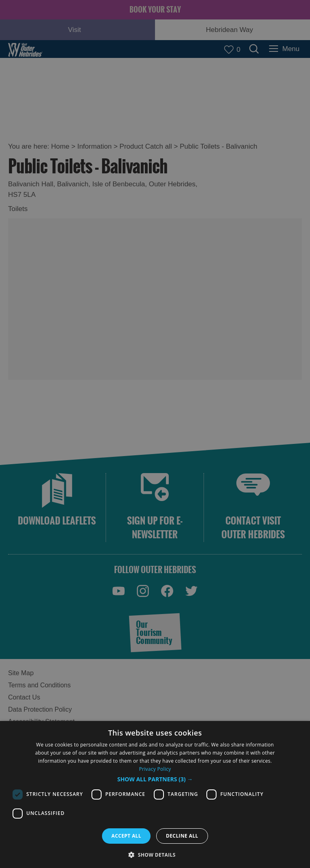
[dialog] (155, 794)
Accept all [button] (126, 836)
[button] (155, 779)
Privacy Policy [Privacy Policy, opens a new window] (155, 769)
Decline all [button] (182, 836)
